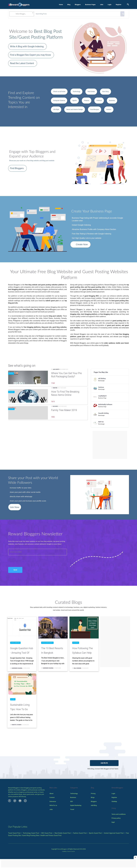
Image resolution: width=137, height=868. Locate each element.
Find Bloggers (17, 168)
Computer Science (59, 100)
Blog (69, 5)
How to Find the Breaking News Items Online (65, 393)
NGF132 (101, 422)
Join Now (15, 507)
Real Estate (91, 92)
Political (99, 100)
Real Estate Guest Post (63, 833)
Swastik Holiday (104, 413)
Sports (74, 100)
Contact (52, 797)
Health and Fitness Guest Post (51, 835)
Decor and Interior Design (75, 109)
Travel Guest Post (14, 833)
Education (76, 643)
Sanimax (101, 387)
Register (118, 5)
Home (61, 5)
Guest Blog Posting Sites (31, 835)
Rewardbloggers (62, 849)
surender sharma (17, 668)
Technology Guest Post (31, 833)
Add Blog (94, 805)
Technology (76, 92)
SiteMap (114, 801)
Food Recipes (95, 109)
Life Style (56, 109)
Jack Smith (56, 369)
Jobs (102, 5)
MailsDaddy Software (105, 404)
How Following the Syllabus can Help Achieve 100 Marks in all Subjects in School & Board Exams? (84, 651)
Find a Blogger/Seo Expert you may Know (31, 55)
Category (11, 392)
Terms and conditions (119, 814)
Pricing (93, 793)
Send (15, 570)
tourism (109, 109)
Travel (72, 809)
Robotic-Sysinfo (17, 725)
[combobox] (22, 14)
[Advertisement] (110, 445)
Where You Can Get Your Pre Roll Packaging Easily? (67, 375)
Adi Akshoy (102, 378)
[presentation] (20, 559)
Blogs (93, 797)
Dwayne (55, 388)
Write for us (53, 805)
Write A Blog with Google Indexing (27, 46)
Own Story (106, 92)
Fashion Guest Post (80, 833)
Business (112, 100)
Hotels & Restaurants (47, 643)
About (51, 793)
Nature (13, 699)
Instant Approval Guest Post (114, 833)
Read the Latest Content (22, 63)
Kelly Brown (78, 668)
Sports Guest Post (95, 833)
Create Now (82, 244)
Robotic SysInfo (71, 851)
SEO (71, 801)
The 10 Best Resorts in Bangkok (52, 651)
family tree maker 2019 (64, 410)
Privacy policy (116, 818)
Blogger (55, 406)
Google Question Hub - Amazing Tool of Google (22, 651)
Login (110, 5)
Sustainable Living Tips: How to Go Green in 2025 (20, 708)
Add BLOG (104, 763)
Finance (87, 100)
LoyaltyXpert (102, 396)
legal (113, 822)
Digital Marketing (15, 643)
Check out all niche (59, 92)
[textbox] (22, 14)
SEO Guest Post (47, 833)
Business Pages (90, 5)
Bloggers (78, 5)
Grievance (53, 801)
